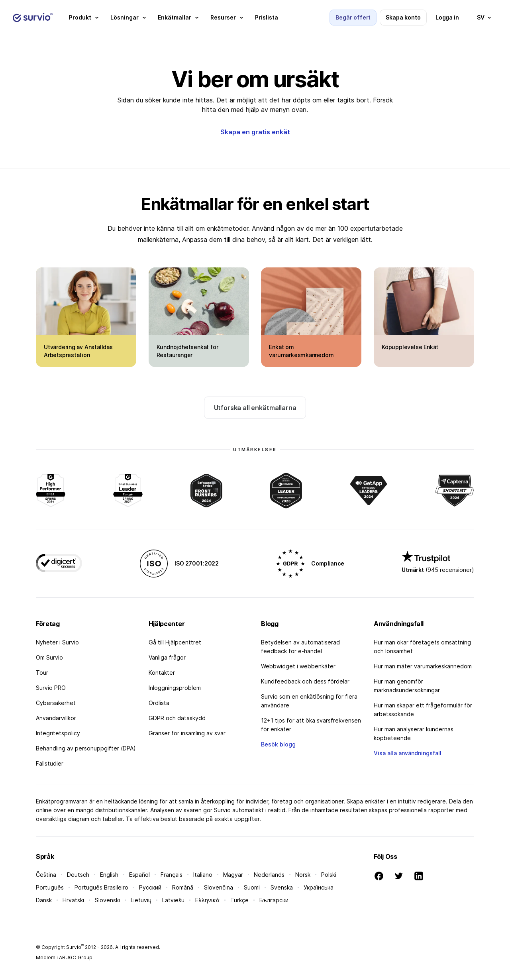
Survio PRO (51, 688)
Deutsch (78, 875)
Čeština (46, 875)
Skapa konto (403, 17)
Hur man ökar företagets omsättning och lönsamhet (422, 647)
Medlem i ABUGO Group (64, 957)
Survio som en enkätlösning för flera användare (309, 701)
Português (50, 887)
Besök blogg (278, 744)
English (109, 875)
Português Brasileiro (101, 887)
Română (183, 887)
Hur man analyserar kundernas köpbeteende (414, 734)
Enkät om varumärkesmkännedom (301, 351)
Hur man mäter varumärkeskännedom (423, 666)
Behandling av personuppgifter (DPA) (86, 748)
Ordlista (159, 703)
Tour (42, 673)
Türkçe (239, 900)
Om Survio (49, 657)
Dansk (44, 900)
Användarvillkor (56, 718)
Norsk (303, 875)
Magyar (233, 875)
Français (172, 875)
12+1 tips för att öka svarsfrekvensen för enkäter (311, 725)
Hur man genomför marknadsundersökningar (407, 686)
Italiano (203, 875)
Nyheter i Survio (57, 642)
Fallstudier (50, 763)
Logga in (447, 17)
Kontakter (162, 673)
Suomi (252, 887)
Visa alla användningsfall (408, 753)
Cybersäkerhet (56, 703)
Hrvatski (73, 900)
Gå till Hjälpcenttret (175, 642)
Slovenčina (219, 887)
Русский (150, 887)
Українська (319, 887)
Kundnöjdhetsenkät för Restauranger (187, 351)
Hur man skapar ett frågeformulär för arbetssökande (423, 710)
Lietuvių (141, 900)
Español (139, 875)
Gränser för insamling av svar (187, 733)
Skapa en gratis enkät (255, 132)
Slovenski (107, 900)
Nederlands (269, 875)
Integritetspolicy (58, 733)
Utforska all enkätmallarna (255, 408)
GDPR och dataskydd (177, 718)
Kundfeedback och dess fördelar (305, 681)
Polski (329, 875)
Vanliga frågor (167, 657)
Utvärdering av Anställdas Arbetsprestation (78, 351)
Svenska (282, 887)
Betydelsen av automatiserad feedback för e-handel (300, 647)
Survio (75, 947)
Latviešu (173, 900)
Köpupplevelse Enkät (410, 347)
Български (274, 900)
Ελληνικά (207, 900)
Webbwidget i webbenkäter (298, 666)
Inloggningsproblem (175, 688)
